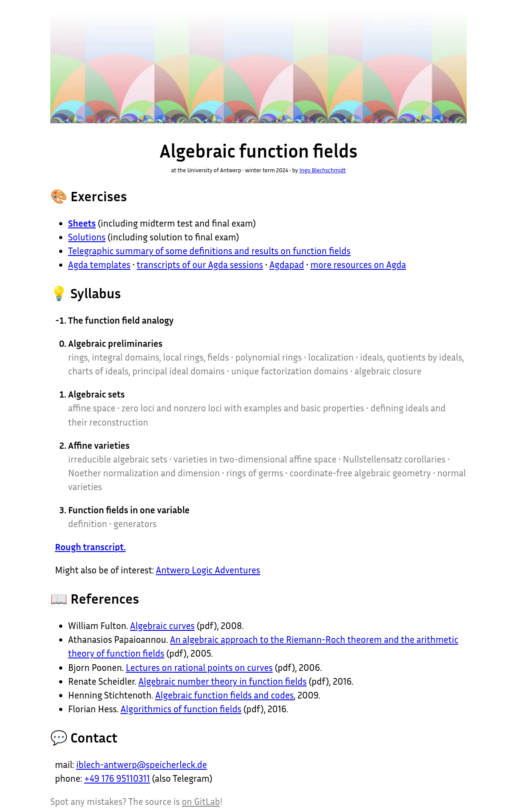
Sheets (82, 223)
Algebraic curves (162, 626)
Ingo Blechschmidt (323, 170)
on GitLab (201, 802)
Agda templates (99, 265)
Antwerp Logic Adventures (208, 570)
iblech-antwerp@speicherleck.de (141, 765)
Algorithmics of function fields (181, 709)
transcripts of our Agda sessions (200, 265)
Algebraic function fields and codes (224, 695)
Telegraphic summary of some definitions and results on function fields (209, 251)
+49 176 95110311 (117, 778)
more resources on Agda (358, 265)
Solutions (87, 237)
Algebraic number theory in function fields (222, 681)
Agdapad (287, 265)
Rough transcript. (90, 547)
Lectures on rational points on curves (199, 668)
